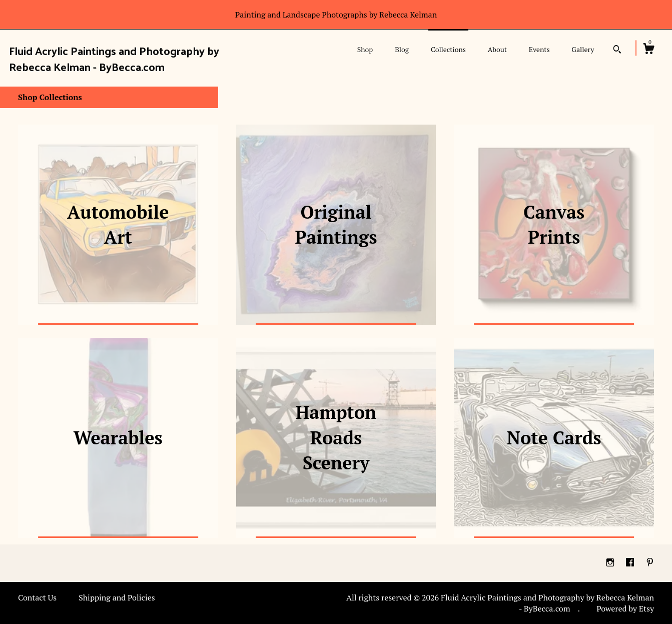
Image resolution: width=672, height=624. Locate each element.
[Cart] (648, 50)
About (497, 49)
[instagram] (611, 562)
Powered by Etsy (625, 608)
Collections (448, 49)
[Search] (617, 51)
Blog (402, 49)
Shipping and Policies (117, 597)
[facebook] (631, 562)
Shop (365, 49)
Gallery (583, 49)
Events (539, 49)
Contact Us (37, 597)
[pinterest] (650, 562)
